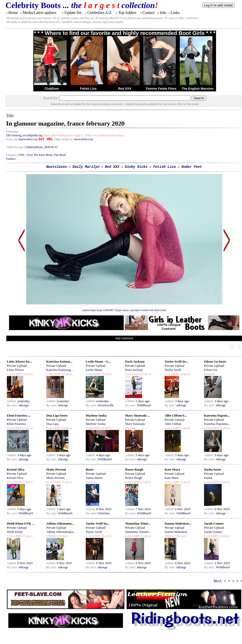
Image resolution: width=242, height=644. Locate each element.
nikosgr (24, 405)
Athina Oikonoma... (60, 523)
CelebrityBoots (34, 147)
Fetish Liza (88, 89)
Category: (12, 155)
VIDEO (51, 536)
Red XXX (125, 89)
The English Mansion (198, 89)
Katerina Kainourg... (60, 370)
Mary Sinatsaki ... (138, 415)
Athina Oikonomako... (61, 532)
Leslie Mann (94, 370)
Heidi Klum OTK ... (21, 523)
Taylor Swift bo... (176, 361)
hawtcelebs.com (28, 139)
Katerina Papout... (217, 415)
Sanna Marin (94, 478)
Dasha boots (212, 469)
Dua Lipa (52, 424)
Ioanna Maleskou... (178, 523)
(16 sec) (62, 536)
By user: (13, 405)
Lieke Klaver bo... (19, 361)
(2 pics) (67, 428)
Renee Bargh (134, 469)
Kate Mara (172, 469)
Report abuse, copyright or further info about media (141, 310)
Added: (12, 401)
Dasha (208, 478)
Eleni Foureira (16, 424)
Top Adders (127, 13)
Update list (73, 13)
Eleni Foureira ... (19, 415)
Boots (90, 469)
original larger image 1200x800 (97, 310)
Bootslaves (57, 167)
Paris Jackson (135, 361)
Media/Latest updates (40, 13)
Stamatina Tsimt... (138, 523)
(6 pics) (145, 374)
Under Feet (192, 167)
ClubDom (52, 89)
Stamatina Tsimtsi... (138, 532)
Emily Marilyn (86, 167)
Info (163, 13)
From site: (12, 139)
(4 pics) (27, 374)
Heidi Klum (15, 532)
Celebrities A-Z (99, 13)
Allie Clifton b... (176, 415)
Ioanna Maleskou (176, 532)
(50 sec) (180, 536)
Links (175, 13)
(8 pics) (106, 428)
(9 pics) (106, 536)
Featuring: (12, 131)
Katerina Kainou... (59, 361)
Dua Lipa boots (57, 415)
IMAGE (209, 374)
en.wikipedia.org (33, 135)
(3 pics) (67, 374)
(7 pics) (27, 482)
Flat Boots (60, 155)
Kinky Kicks (136, 167)
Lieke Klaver (15, 370)
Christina (103, 513)
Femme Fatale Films (161, 89)
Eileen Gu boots (215, 361)
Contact (148, 13)
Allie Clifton (173, 424)
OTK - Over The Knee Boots (35, 155)
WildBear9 (144, 405)
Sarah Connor (214, 523)
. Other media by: (64, 139)
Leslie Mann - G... (98, 361)
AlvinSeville (105, 405)
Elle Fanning (14, 135)
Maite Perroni (56, 469)
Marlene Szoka (96, 415)
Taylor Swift (173, 370)
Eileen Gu (211, 370)
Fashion (11, 159)
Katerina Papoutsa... (217, 424)
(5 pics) (185, 428)
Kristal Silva (16, 469)
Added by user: (15, 147)
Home (13, 13)
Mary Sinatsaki (135, 424)
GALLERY (14, 374)
